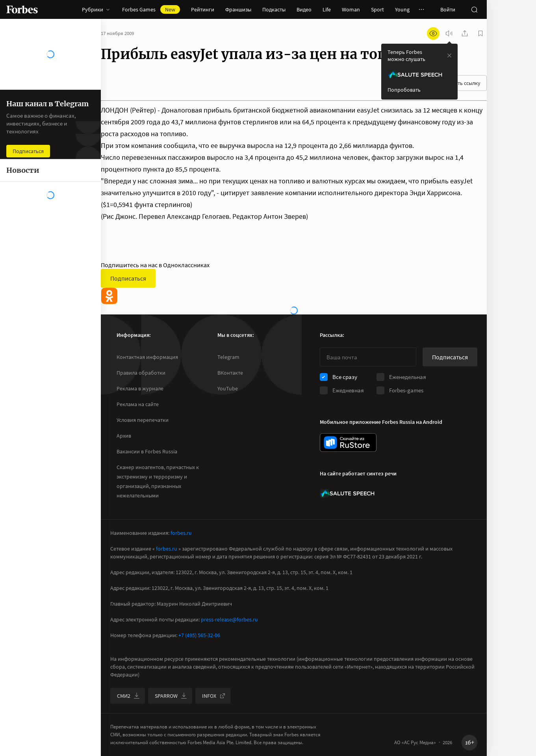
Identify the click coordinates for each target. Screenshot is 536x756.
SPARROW (171, 696)
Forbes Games (151, 9)
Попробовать (404, 90)
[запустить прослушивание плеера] (449, 33)
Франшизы (238, 9)
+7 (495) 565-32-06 (199, 635)
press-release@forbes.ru (229, 619)
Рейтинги (203, 9)
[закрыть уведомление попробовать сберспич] (449, 55)
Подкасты (274, 9)
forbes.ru (181, 533)
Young (402, 9)
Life (327, 9)
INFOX (214, 696)
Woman (351, 9)
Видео (304, 9)
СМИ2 (128, 696)
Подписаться (128, 278)
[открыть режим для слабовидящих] (433, 33)
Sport (377, 9)
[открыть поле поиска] (474, 9)
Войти (448, 9)
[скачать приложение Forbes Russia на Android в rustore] (348, 443)
